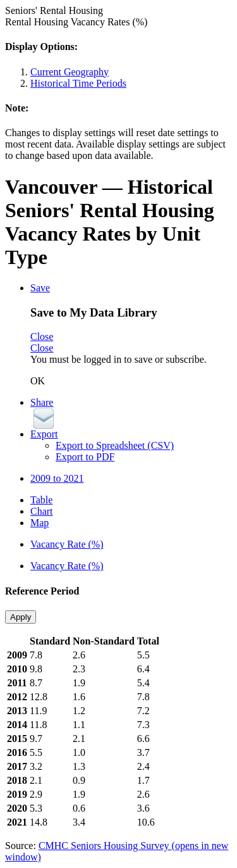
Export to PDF (85, 457)
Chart (42, 511)
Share (42, 402)
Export (44, 434)
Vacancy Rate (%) (67, 544)
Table (41, 500)
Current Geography (70, 72)
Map (39, 523)
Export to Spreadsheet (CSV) (115, 445)
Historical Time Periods (78, 83)
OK (38, 381)
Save (40, 288)
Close (42, 337)
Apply (21, 617)
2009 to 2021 (57, 478)
